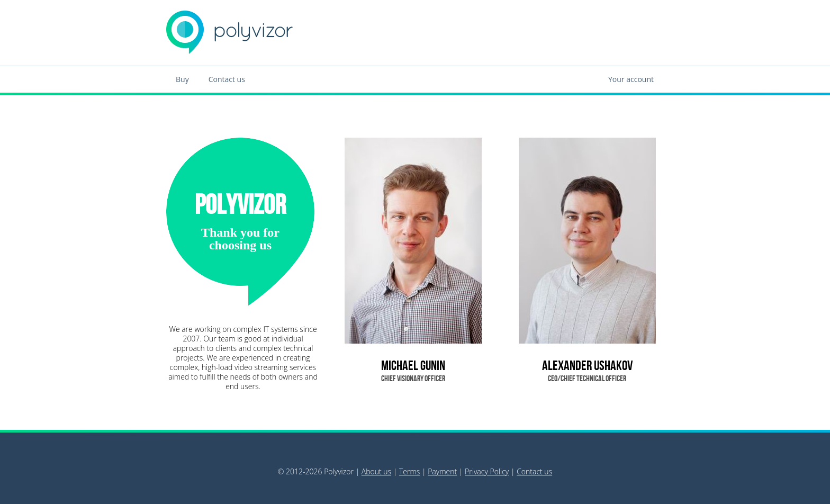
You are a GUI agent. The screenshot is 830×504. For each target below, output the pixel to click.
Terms (409, 471)
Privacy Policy (487, 471)
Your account (631, 79)
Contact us (227, 79)
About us (376, 471)
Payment (442, 471)
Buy (182, 79)
